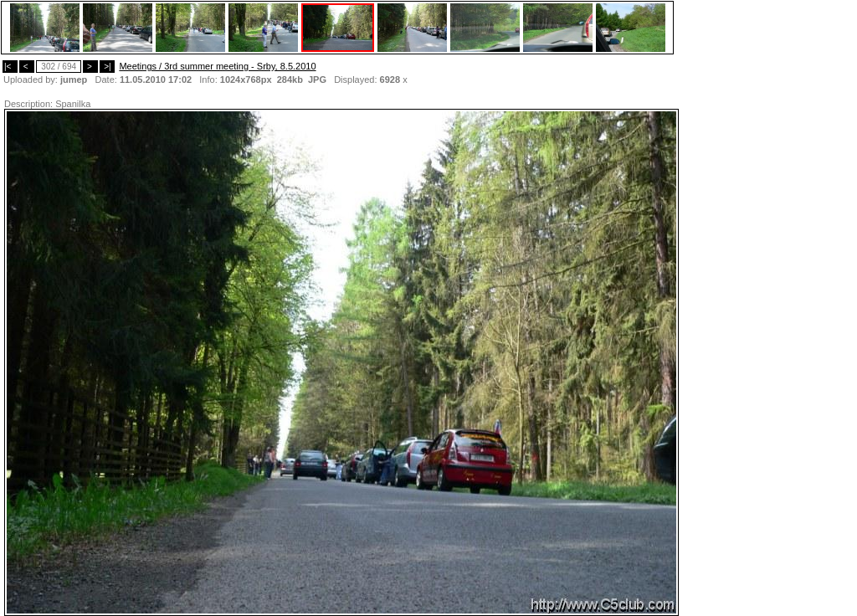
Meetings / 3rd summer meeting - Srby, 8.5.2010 (217, 66)
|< (10, 67)
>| (107, 67)
